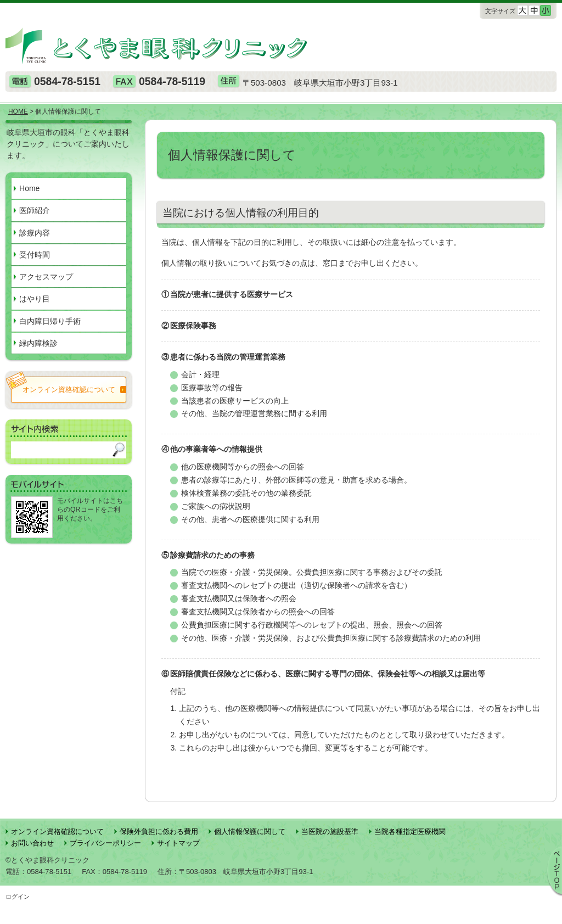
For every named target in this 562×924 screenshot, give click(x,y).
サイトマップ (178, 843)
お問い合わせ (32, 843)
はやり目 (35, 299)
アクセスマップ (46, 277)
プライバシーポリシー (105, 843)
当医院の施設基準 (330, 831)
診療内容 (35, 233)
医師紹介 (35, 210)
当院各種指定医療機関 (410, 831)
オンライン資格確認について (57, 831)
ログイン (18, 897)
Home (29, 188)
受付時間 (35, 255)
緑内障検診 (38, 343)
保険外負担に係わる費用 (159, 831)
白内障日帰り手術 (50, 321)
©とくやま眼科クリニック (47, 860)
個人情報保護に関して (250, 831)
